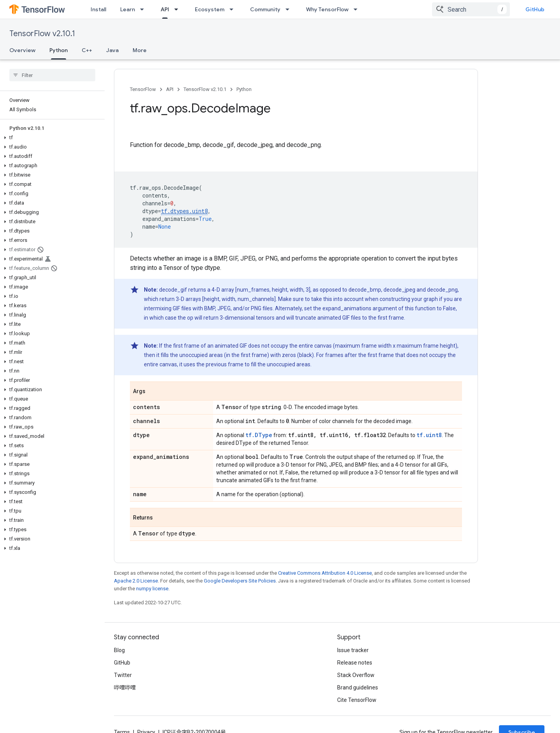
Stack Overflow (356, 675)
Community (265, 9)
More (140, 50)
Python (244, 89)
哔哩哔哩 (125, 688)
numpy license (152, 589)
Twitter (123, 675)
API (170, 89)
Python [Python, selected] (59, 50)
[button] (51, 138)
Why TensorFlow (327, 9)
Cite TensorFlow (357, 700)
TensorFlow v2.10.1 (42, 34)
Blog (119, 650)
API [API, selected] (165, 9)
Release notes (355, 663)
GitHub (535, 9)
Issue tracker (353, 650)
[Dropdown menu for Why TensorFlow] (358, 9)
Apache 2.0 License (136, 581)
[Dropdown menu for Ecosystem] (234, 9)
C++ (87, 50)
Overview (22, 50)
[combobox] (471, 9)
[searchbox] (52, 75)
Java (112, 50)
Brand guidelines (358, 688)
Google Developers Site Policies (240, 581)
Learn (128, 9)
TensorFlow (143, 89)
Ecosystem (210, 9)
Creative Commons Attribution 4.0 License (325, 573)
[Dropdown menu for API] (178, 9)
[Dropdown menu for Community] (290, 9)
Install (98, 9)
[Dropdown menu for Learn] (144, 9)
